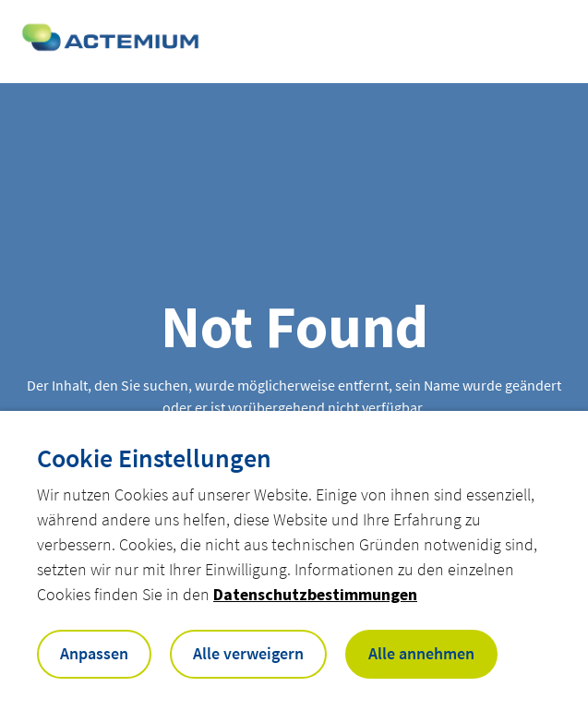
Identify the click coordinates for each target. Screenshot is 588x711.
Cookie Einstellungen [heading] (154, 458)
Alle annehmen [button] (421, 653)
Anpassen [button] (94, 653)
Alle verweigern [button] (248, 653)
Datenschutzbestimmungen (315, 594)
